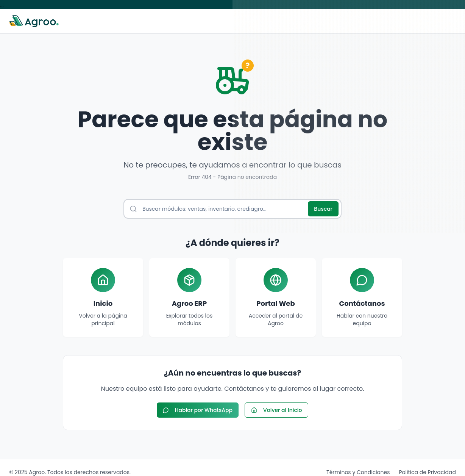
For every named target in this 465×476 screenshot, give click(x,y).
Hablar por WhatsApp (198, 410)
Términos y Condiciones (358, 472)
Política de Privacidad (428, 472)
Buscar (323, 209)
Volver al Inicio (276, 410)
